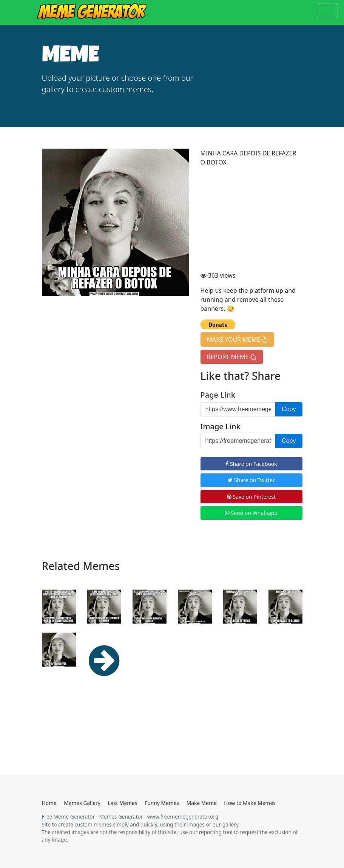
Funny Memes (162, 803)
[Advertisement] (251, 220)
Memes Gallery (82, 803)
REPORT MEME (232, 357)
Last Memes (123, 803)
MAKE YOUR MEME (238, 340)
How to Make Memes (250, 803)
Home (49, 803)
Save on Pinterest (251, 497)
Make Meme (202, 803)
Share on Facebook (251, 464)
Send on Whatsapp (251, 513)
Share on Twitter (251, 480)
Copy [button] (289, 409)
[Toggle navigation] (327, 11)
